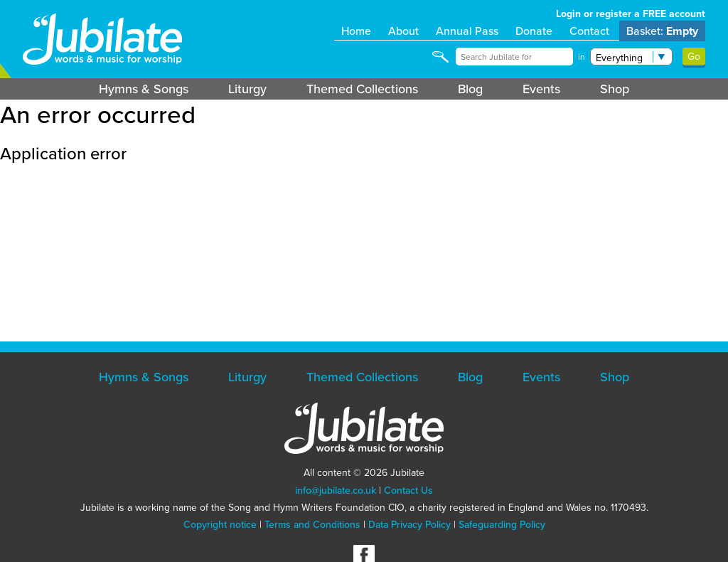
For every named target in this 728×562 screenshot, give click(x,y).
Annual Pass (467, 31)
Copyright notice (220, 525)
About (403, 31)
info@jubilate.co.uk (336, 491)
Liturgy (247, 89)
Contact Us (408, 491)
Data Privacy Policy (409, 525)
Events (541, 89)
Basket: (662, 31)
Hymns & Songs (144, 89)
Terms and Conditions (312, 525)
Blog (470, 89)
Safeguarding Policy (502, 525)
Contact (589, 31)
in (582, 57)
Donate (534, 31)
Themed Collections (362, 89)
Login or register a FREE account (631, 14)
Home (356, 31)
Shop (615, 89)
